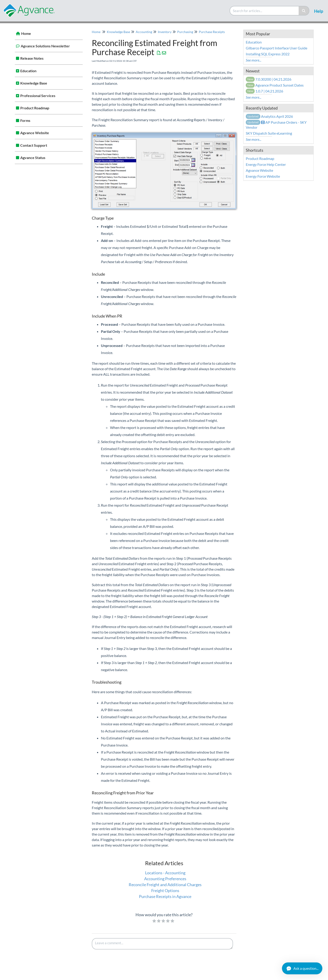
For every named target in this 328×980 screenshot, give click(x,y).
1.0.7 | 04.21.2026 (265, 91)
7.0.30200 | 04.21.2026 (269, 79)
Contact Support (34, 145)
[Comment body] (162, 944)
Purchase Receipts (212, 32)
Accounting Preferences (165, 879)
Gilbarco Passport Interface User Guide (277, 48)
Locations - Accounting (165, 873)
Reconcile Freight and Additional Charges (165, 885)
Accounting (144, 32)
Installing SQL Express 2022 (268, 54)
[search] (264, 11)
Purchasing (185, 32)
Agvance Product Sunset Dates (275, 85)
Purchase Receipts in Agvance (165, 896)
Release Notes (32, 58)
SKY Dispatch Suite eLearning (269, 133)
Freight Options (165, 890)
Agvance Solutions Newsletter (45, 46)
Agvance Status (33, 158)
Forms (25, 120)
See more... (254, 60)
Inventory (165, 32)
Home (26, 33)
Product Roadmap (35, 108)
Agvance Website (35, 133)
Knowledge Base (34, 83)
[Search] (304, 11)
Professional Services (38, 96)
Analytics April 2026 (269, 116)
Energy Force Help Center (266, 164)
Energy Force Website (263, 176)
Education (28, 71)
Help (319, 11)
